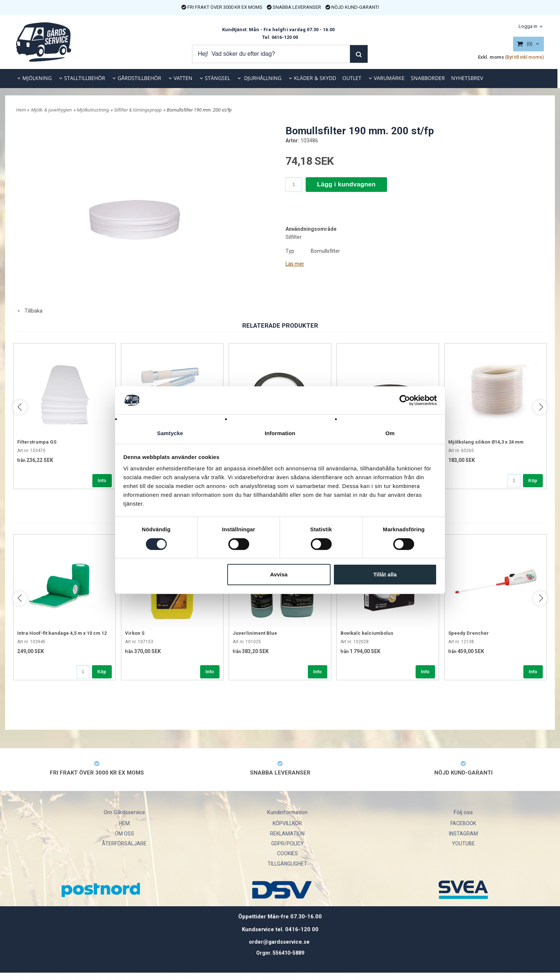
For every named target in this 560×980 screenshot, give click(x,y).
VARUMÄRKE (389, 78)
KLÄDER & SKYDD (315, 78)
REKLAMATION (287, 834)
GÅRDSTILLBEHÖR (139, 78)
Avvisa (279, 575)
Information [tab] (280, 433)
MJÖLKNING (37, 78)
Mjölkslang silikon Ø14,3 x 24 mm (486, 442)
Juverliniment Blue (255, 633)
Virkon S (135, 633)
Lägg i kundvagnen (346, 184)
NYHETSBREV (467, 78)
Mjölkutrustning (93, 110)
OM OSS (124, 834)
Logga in (528, 26)
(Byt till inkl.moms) (524, 57)
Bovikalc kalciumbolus (367, 633)
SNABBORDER (428, 78)
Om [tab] (390, 433)
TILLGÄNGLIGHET (287, 864)
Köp (533, 481)
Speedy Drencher (469, 633)
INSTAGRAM (463, 834)
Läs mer (295, 264)
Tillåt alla (385, 575)
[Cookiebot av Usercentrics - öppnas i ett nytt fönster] (405, 400)
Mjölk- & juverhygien (51, 110)
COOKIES (288, 853)
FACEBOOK (463, 823)
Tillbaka (29, 311)
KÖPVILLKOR (287, 823)
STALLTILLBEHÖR (85, 78)
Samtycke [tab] (170, 433)
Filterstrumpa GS (37, 442)
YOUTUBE (463, 844)
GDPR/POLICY (288, 844)
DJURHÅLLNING (262, 78)
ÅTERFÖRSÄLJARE (124, 844)
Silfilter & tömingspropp (138, 110)
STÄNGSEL (218, 78)
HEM (124, 823)
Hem (21, 110)
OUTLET (352, 78)
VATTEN (183, 78)
